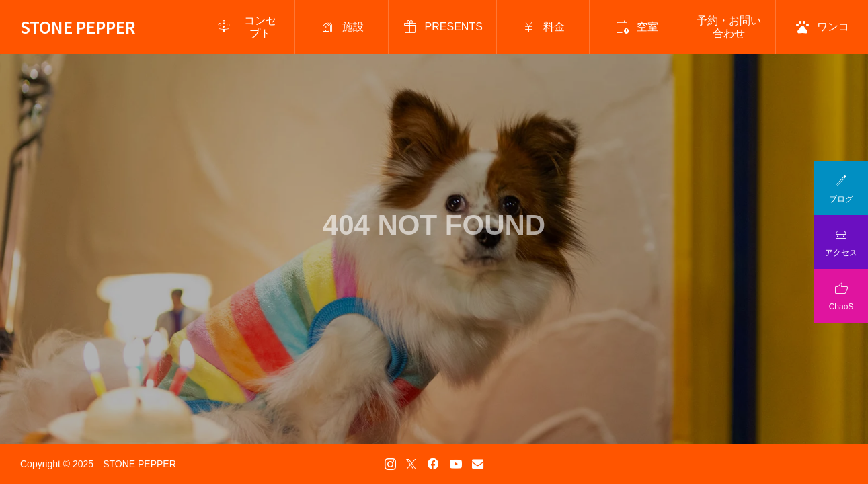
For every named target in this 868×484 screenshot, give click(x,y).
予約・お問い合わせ (729, 27)
